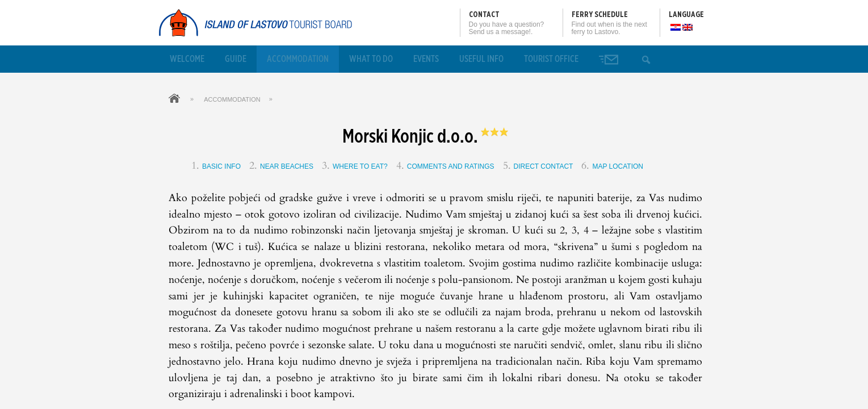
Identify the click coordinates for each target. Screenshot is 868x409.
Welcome (187, 59)
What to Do (371, 59)
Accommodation (298, 59)
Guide (236, 59)
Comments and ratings (451, 166)
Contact (484, 15)
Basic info (221, 166)
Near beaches (287, 166)
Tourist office (551, 59)
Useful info (481, 59)
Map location (618, 166)
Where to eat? (360, 166)
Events (426, 59)
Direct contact (544, 166)
